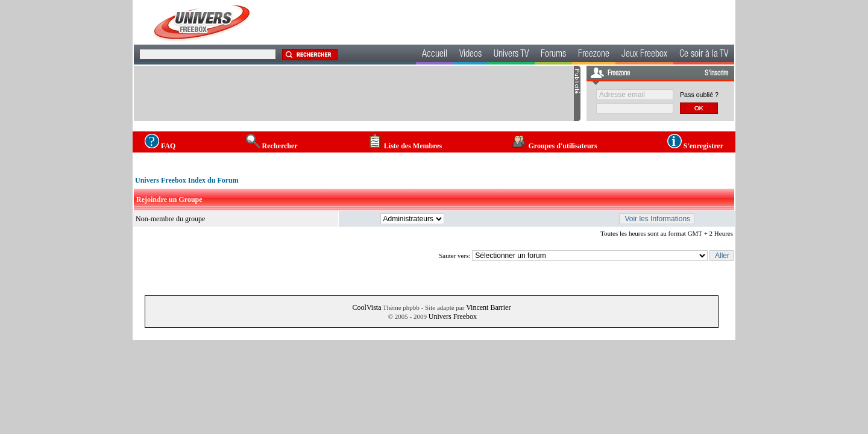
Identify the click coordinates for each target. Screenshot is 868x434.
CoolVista (367, 307)
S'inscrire (716, 74)
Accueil (435, 55)
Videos (470, 55)
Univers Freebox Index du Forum (187, 180)
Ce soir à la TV (704, 55)
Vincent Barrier (488, 307)
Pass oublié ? (699, 95)
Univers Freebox (453, 316)
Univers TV (511, 55)
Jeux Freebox (644, 55)
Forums (553, 55)
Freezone (594, 55)
